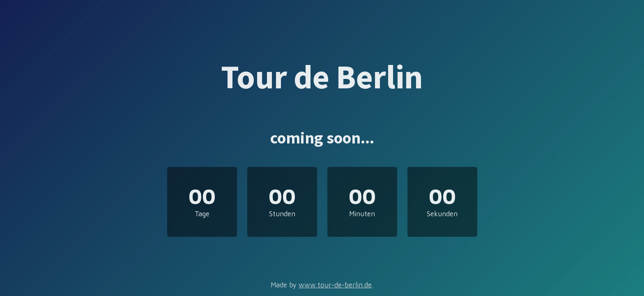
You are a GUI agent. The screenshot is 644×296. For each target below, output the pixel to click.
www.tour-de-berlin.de (335, 285)
